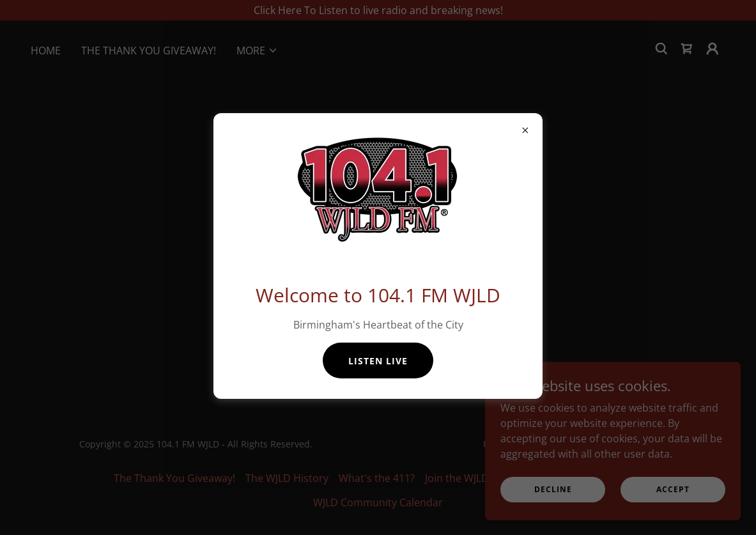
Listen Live (378, 361)
